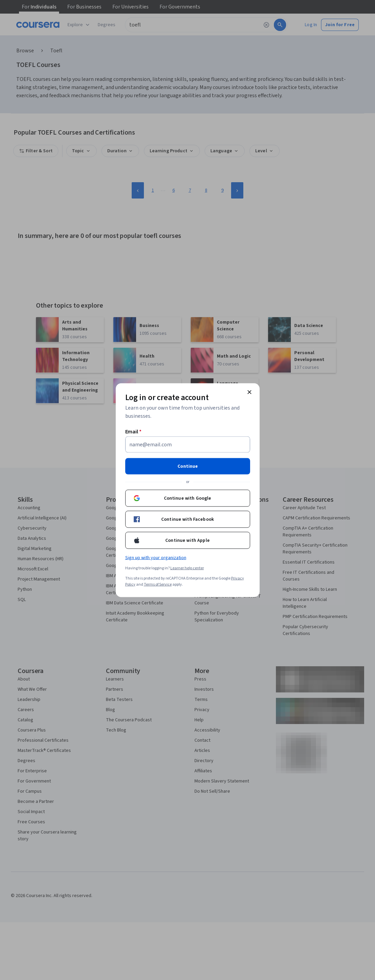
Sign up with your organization (156, 557)
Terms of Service (158, 584)
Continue (188, 466)
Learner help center (187, 568)
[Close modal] (249, 392)
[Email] (188, 444)
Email (134, 431)
